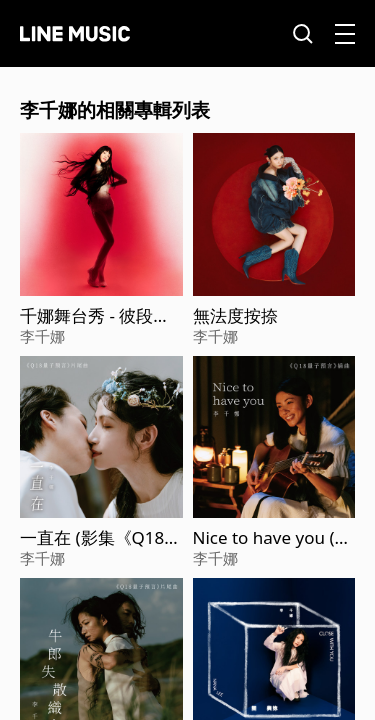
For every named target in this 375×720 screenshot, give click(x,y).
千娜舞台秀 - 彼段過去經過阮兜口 (95, 316)
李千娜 (42, 336)
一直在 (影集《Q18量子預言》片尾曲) (100, 538)
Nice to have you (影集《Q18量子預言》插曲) (272, 538)
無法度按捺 (235, 316)
